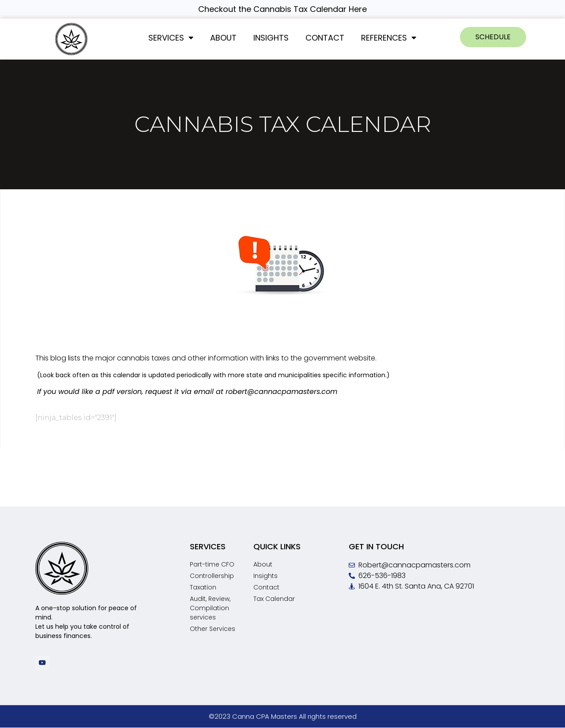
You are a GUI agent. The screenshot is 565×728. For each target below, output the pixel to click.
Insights (271, 38)
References (389, 38)
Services (171, 38)
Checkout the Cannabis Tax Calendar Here (282, 9)
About (223, 38)
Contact (325, 38)
